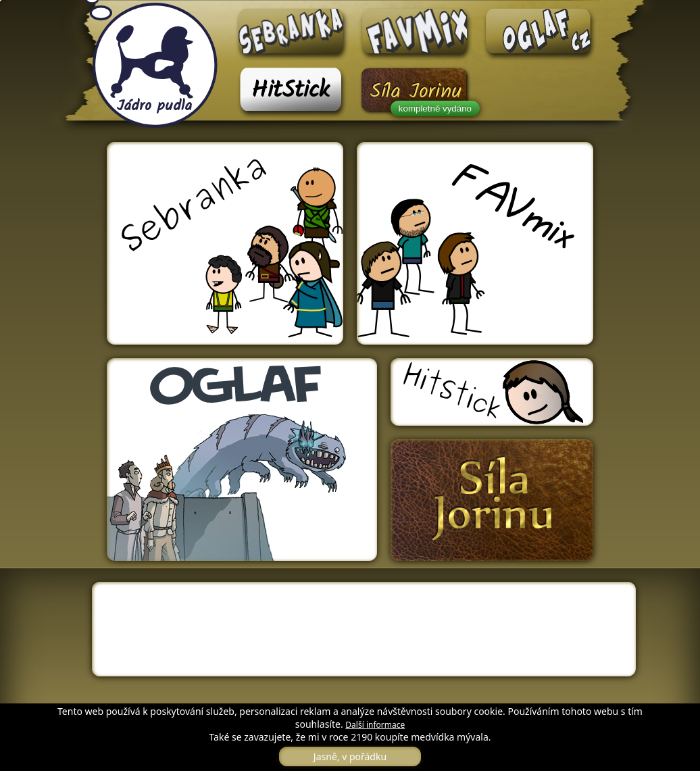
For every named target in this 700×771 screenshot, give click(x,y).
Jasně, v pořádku (350, 756)
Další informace (375, 725)
